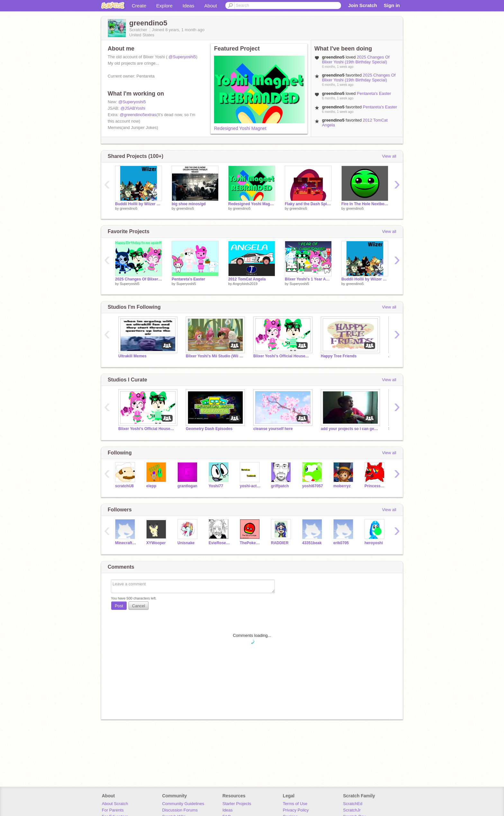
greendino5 (129, 208)
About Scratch (115, 804)
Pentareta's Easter (374, 93)
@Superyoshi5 (182, 57)
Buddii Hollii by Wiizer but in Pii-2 (139, 204)
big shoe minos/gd (189, 204)
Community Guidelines (183, 804)
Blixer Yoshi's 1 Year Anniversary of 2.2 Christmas (308, 279)
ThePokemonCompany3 (251, 543)
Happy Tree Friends (339, 356)
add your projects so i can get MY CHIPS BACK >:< (350, 429)
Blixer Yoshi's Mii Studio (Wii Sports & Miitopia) (215, 356)
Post (119, 606)
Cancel (139, 606)
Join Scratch (363, 5)
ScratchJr (352, 810)
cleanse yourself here (273, 429)
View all (389, 156)
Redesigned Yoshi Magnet (240, 128)
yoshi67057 (313, 486)
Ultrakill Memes (132, 356)
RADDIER (280, 543)
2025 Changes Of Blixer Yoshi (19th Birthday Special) (356, 60)
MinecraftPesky (126, 543)
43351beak (312, 543)
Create (139, 6)
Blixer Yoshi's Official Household (282, 356)
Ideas (189, 6)
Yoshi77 (216, 486)
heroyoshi (374, 543)
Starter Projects (237, 804)
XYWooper (156, 543)
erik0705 (341, 543)
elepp (151, 486)
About (211, 6)
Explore (164, 6)
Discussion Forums (180, 810)
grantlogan (187, 486)
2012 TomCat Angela (247, 279)
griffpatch (280, 486)
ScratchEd (353, 804)
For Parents (113, 810)
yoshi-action (251, 486)
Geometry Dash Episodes (209, 429)
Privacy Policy (296, 810)
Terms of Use (295, 804)
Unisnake (186, 543)
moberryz (342, 486)
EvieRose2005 (219, 543)
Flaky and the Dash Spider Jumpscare (308, 204)
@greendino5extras (138, 115)
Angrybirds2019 (245, 284)
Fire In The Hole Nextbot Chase (365, 204)
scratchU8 (124, 486)
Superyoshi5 (130, 284)
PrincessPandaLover (375, 486)
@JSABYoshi (133, 108)
